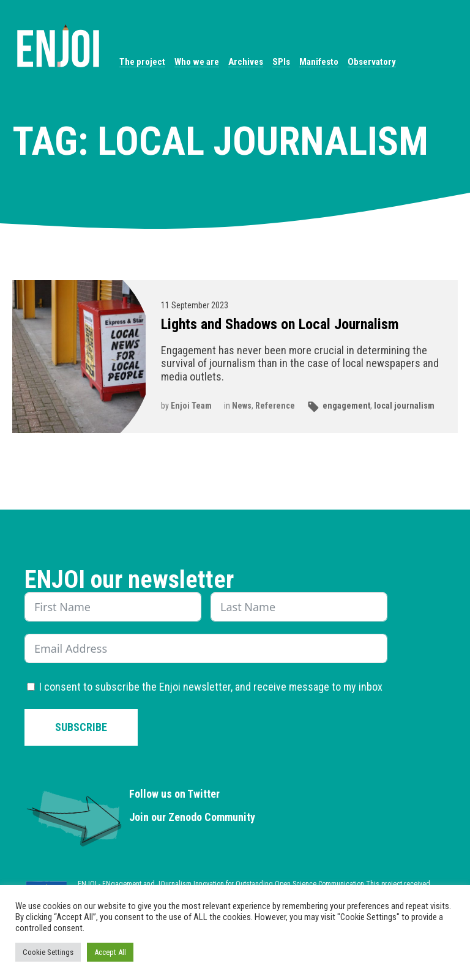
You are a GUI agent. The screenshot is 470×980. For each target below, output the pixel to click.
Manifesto (319, 62)
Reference (275, 406)
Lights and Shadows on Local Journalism (280, 324)
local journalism (404, 406)
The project (142, 62)
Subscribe (81, 727)
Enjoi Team (191, 406)
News (242, 406)
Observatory (372, 62)
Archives (246, 62)
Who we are (197, 62)
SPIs (281, 62)
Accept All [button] (110, 952)
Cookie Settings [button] (48, 952)
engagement (346, 406)
